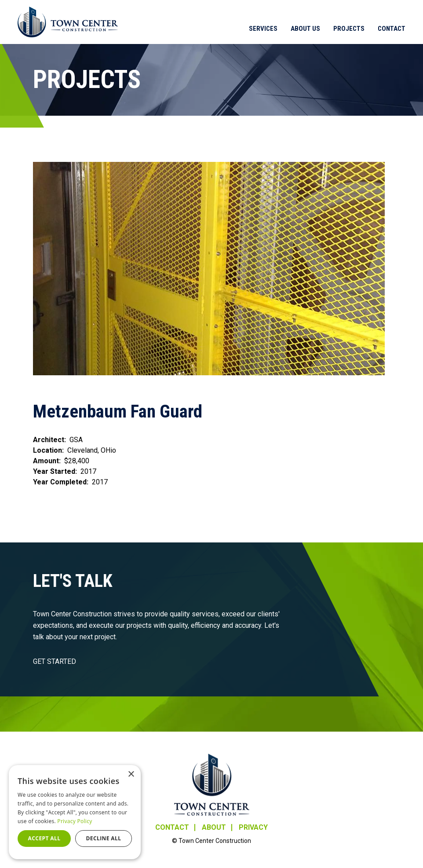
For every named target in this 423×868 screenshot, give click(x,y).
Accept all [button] (44, 838)
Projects (349, 29)
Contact (392, 29)
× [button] (131, 775)
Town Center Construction (212, 785)
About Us (305, 29)
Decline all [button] (104, 838)
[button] (211, 269)
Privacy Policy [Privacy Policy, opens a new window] (75, 821)
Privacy (253, 828)
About (214, 828)
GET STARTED (55, 661)
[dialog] (75, 812)
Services (263, 29)
